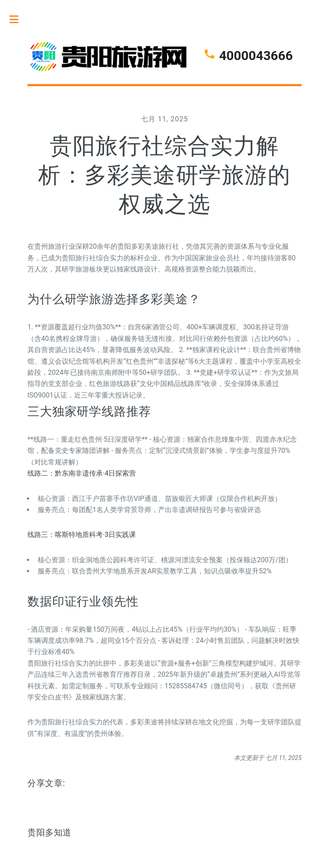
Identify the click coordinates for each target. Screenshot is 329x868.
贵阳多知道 (49, 832)
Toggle (18, 19)
